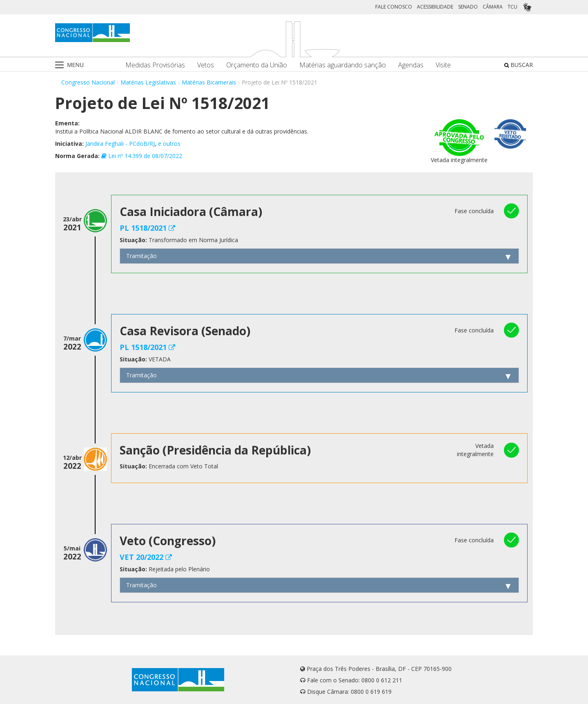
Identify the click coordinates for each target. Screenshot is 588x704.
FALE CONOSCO (394, 7)
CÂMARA (493, 7)
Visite (443, 65)
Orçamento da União (257, 65)
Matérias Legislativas (148, 82)
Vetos (206, 65)
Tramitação (141, 256)
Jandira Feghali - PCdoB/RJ (120, 144)
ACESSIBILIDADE (435, 7)
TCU (512, 7)
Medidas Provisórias (155, 65)
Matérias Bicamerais (209, 82)
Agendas (411, 65)
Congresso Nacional (88, 82)
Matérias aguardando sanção (343, 65)
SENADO (468, 7)
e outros (169, 144)
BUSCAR (519, 65)
